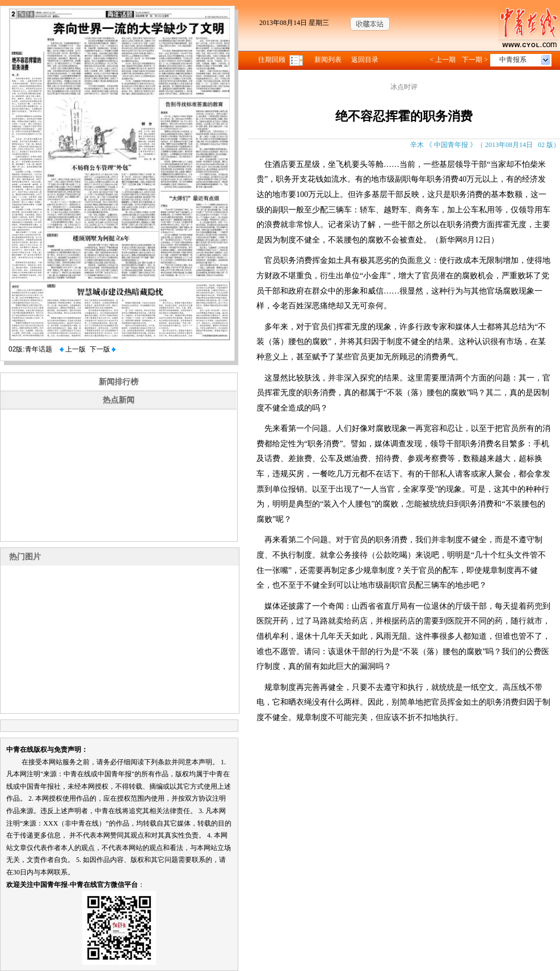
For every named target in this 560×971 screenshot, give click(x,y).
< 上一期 (443, 60)
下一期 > (475, 60)
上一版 (73, 349)
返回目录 (365, 60)
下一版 (103, 349)
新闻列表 (328, 60)
